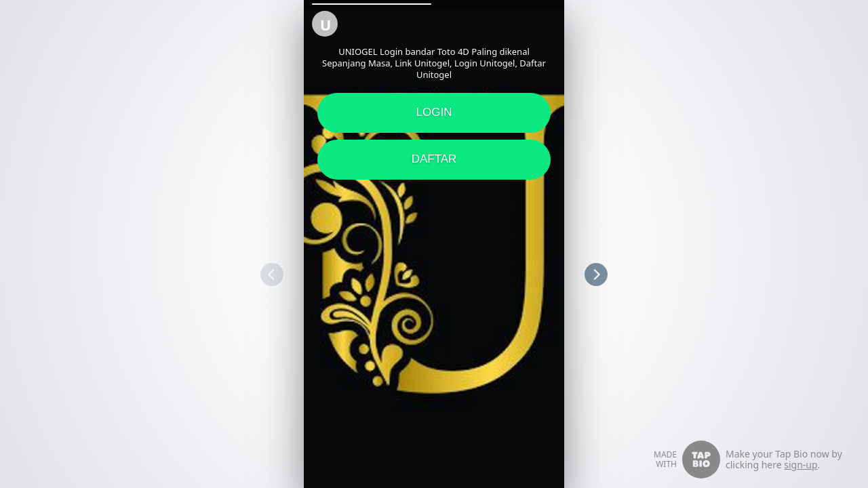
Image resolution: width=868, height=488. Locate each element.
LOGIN (434, 112)
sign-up (801, 465)
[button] (372, 4)
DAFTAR (434, 159)
